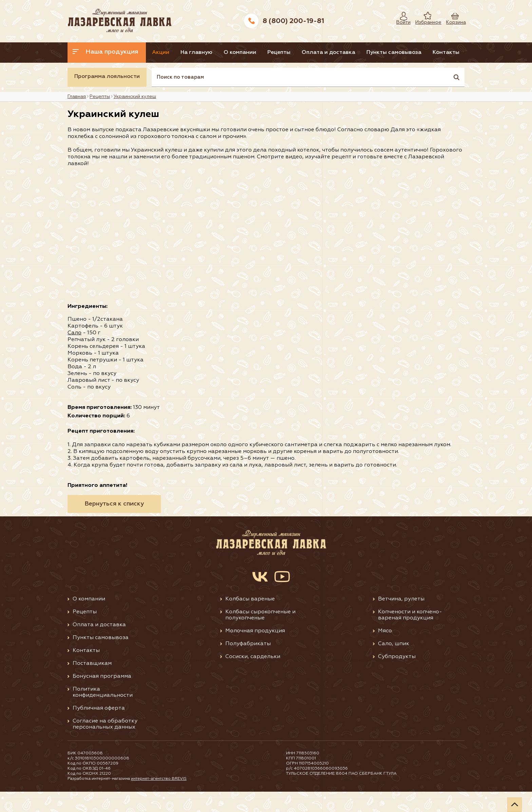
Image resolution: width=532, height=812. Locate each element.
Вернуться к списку (114, 524)
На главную (209, 53)
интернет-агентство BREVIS (159, 799)
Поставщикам (92, 684)
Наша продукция (106, 52)
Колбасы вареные (250, 619)
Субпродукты (397, 677)
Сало (74, 353)
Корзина (453, 22)
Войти (402, 22)
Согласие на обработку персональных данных (105, 745)
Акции (167, 53)
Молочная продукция (255, 651)
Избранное (423, 22)
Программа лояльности (107, 97)
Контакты (87, 73)
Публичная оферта (99, 729)
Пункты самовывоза (431, 53)
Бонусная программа (102, 697)
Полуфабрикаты (248, 664)
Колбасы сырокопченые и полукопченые (260, 635)
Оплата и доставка (360, 53)
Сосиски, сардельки (253, 677)
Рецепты (304, 53)
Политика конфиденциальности (103, 713)
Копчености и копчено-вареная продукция (410, 635)
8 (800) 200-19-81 (293, 21)
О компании (259, 53)
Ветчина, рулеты (401, 619)
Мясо (385, 651)
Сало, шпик (394, 664)
